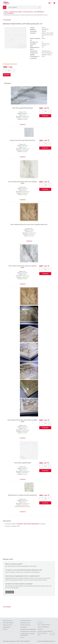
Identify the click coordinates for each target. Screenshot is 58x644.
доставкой (20, 524)
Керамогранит (7, 627)
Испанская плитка (25, 623)
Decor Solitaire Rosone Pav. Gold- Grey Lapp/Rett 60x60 (23, 182)
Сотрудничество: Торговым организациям (27, 634)
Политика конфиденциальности (46, 641)
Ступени (5, 629)
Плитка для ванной (8, 623)
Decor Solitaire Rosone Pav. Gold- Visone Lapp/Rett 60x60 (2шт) (29, 225)
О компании (23, 627)
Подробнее (23, 124)
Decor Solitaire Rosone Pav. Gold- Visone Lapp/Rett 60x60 (22, 421)
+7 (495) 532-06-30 (45, 625)
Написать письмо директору (45, 631)
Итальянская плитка (26, 621)
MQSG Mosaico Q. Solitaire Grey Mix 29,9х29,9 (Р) (23, 495)
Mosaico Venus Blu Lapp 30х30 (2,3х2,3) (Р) (23, 140)
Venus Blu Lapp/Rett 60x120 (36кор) (23, 108)
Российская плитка (25, 625)
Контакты (40, 629)
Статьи (22, 637)
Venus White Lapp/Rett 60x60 (22, 463)
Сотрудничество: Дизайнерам (28, 629)
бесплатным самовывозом (31, 524)
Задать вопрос (10, 592)
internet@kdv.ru (45, 627)
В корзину (7, 75)
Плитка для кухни (8, 621)
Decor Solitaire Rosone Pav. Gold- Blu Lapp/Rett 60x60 (22, 267)
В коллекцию (7, 20)
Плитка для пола (7, 625)
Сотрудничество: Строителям (28, 631)
